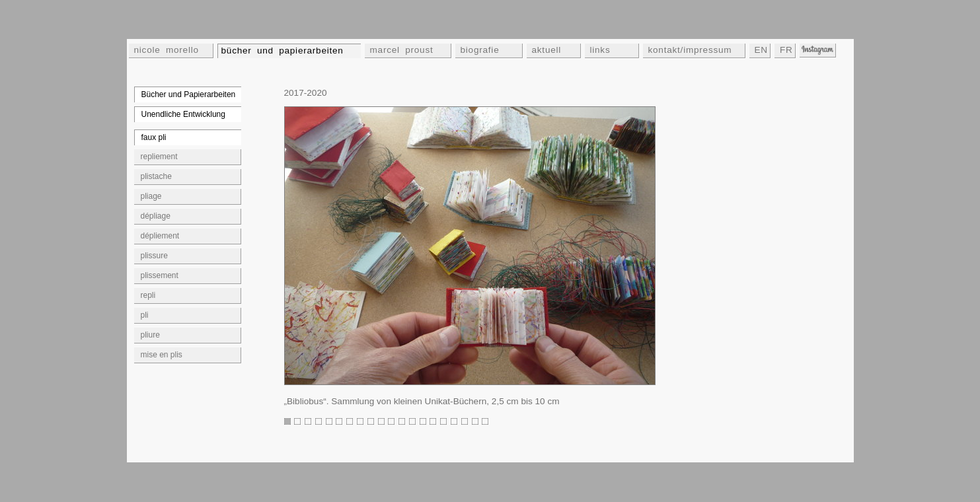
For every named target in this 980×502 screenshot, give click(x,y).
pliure (150, 335)
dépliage (156, 216)
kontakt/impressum (690, 50)
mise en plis (162, 355)
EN (761, 50)
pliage (151, 196)
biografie (480, 50)
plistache (156, 176)
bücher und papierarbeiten (283, 51)
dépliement (160, 236)
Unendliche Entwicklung (183, 114)
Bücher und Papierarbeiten (189, 94)
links (600, 50)
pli (145, 315)
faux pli (154, 137)
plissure (154, 256)
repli (148, 295)
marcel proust (402, 50)
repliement (159, 157)
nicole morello (167, 50)
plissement (160, 275)
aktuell (547, 50)
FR (786, 50)
